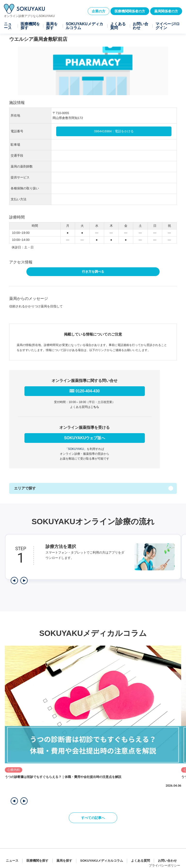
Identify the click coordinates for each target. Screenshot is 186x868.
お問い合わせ (140, 26)
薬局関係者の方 (166, 11)
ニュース (8, 26)
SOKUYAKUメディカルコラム (84, 26)
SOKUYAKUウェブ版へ (85, 438)
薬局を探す (52, 26)
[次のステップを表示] (24, 581)
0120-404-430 (88, 391)
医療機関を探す (30, 26)
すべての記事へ (93, 818)
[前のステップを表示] (14, 581)
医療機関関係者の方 (130, 11)
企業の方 (99, 11)
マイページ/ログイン (168, 26)
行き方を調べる (93, 272)
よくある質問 (118, 26)
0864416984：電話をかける (114, 131)
